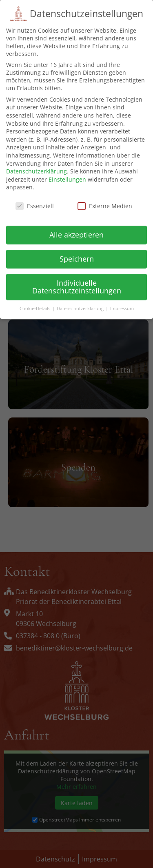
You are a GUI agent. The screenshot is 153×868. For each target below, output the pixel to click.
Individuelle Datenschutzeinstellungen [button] (77, 280)
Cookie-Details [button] (35, 302)
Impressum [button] (122, 302)
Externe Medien (105, 199)
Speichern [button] (77, 252)
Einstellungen (67, 173)
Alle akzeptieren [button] (76, 228)
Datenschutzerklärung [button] (81, 302)
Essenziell (35, 199)
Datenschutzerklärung (37, 165)
